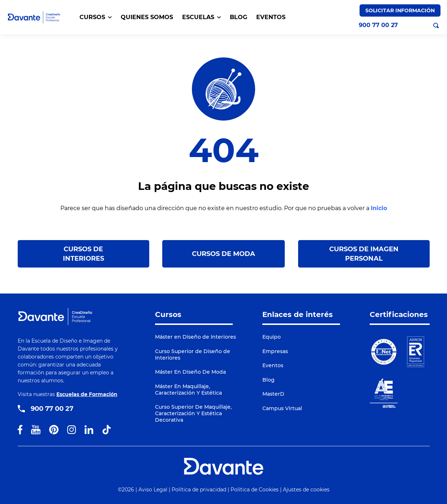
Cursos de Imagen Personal (364, 254)
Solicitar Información (400, 10)
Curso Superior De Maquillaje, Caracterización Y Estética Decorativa (193, 413)
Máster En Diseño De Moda (190, 372)
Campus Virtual (282, 408)
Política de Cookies (255, 490)
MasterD (273, 394)
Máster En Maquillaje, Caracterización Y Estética (188, 390)
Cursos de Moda (223, 254)
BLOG (238, 17)
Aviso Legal (153, 490)
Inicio (379, 208)
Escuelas (201, 17)
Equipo (272, 337)
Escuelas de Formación (87, 394)
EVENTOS (271, 17)
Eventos (273, 365)
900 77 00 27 (378, 25)
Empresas (275, 351)
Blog (268, 380)
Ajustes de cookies (306, 490)
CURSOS (96, 17)
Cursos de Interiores (83, 254)
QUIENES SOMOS (147, 17)
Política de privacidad (199, 490)
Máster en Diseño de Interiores (195, 337)
